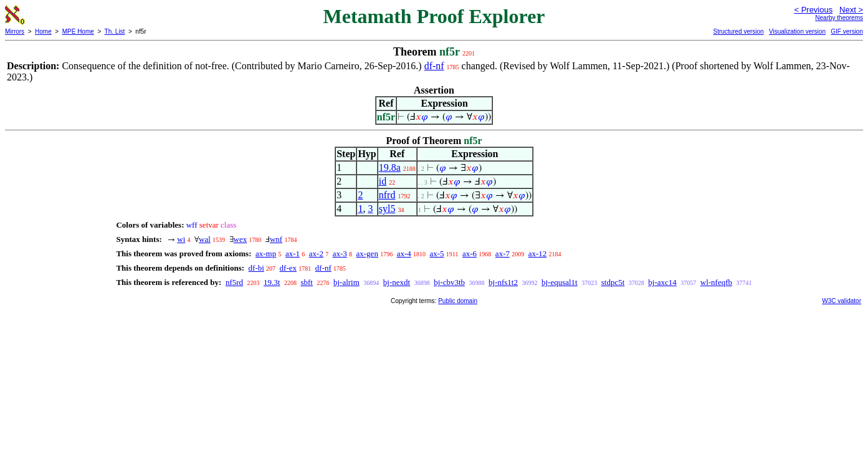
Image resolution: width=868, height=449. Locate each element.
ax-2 (316, 253)
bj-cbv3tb (449, 282)
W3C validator (842, 301)
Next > (851, 10)
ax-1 (293, 253)
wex (241, 239)
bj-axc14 (662, 282)
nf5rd (234, 282)
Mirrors (15, 31)
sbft (307, 282)
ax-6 (470, 253)
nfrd (387, 195)
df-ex (288, 268)
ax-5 (437, 253)
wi (181, 239)
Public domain (458, 301)
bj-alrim (346, 282)
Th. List (115, 31)
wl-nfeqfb (716, 282)
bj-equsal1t (560, 282)
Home (43, 31)
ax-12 (538, 253)
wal (205, 239)
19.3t (272, 282)
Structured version (738, 31)
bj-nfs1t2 (503, 282)
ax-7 (503, 253)
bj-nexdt (397, 282)
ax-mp (266, 253)
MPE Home (78, 31)
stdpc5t (613, 282)
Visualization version (797, 31)
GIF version (847, 31)
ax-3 (340, 253)
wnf (276, 239)
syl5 (387, 209)
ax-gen (367, 253)
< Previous (813, 10)
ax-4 (404, 253)
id (383, 181)
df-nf (434, 66)
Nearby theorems (839, 18)
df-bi (256, 268)
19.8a (390, 167)
